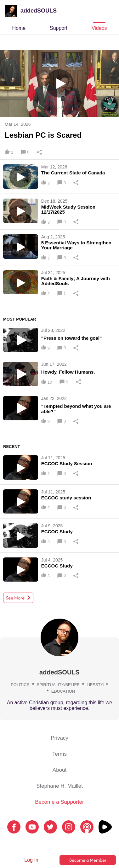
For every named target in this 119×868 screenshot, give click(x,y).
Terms (59, 754)
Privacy (59, 738)
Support (59, 28)
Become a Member (88, 860)
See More (18, 598)
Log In (31, 860)
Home (19, 28)
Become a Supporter (59, 802)
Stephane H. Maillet (59, 786)
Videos (99, 28)
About (59, 770)
